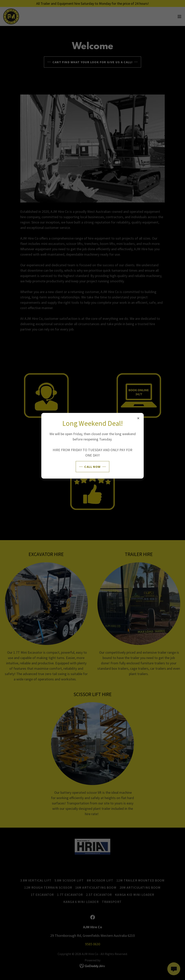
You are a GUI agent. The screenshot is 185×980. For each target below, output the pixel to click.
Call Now (92, 467)
